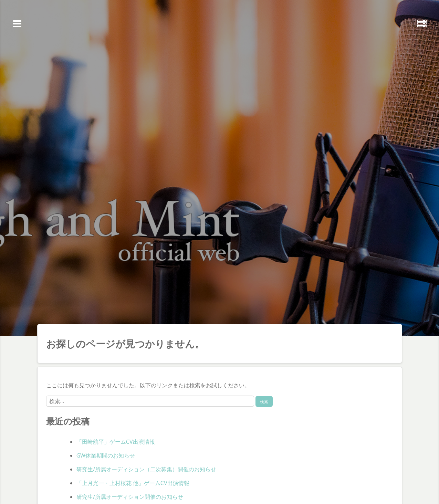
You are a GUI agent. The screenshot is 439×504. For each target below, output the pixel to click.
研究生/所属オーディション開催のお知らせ (130, 497)
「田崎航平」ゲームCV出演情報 (116, 442)
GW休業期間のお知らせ (106, 455)
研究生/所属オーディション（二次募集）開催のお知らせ (146, 469)
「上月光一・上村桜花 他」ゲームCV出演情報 (133, 483)
